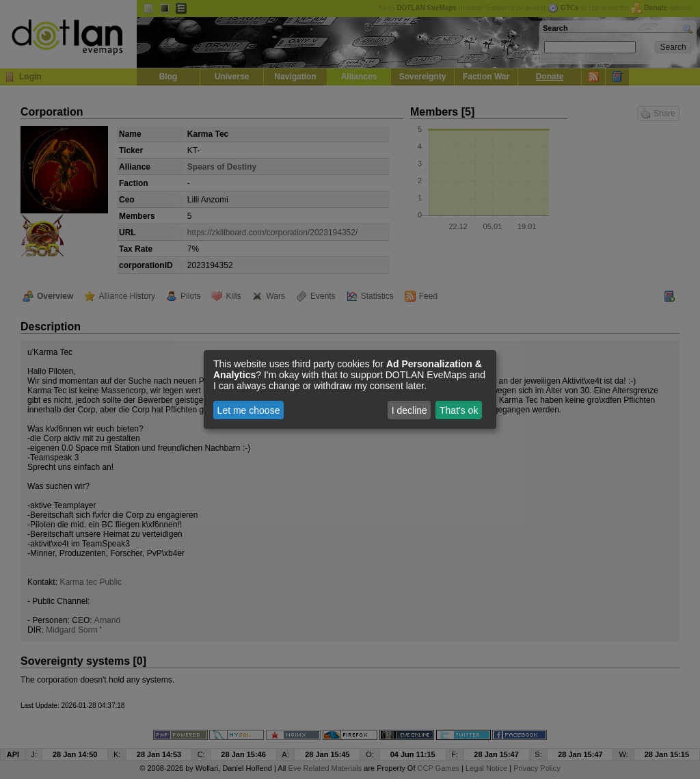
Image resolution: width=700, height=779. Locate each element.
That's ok (459, 410)
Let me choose (249, 410)
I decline (409, 410)
